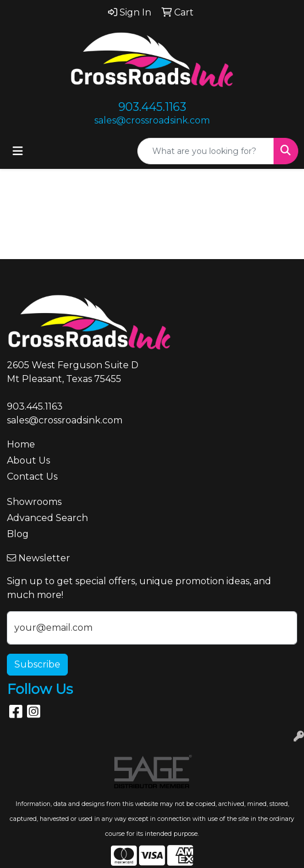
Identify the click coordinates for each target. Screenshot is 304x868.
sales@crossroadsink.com (152, 120)
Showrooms (34, 502)
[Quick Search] (206, 151)
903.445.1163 (152, 107)
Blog (18, 534)
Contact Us (32, 477)
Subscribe (37, 664)
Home (21, 444)
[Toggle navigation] (18, 151)
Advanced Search (47, 518)
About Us (28, 460)
